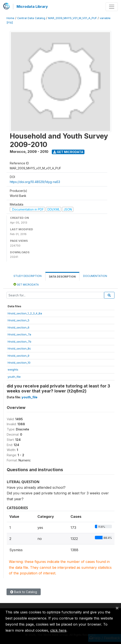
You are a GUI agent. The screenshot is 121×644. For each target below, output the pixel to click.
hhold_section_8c (19, 348)
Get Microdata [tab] (26, 284)
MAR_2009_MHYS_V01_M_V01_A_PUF (72, 18)
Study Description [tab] (28, 276)
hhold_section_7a (19, 334)
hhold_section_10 (19, 363)
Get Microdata (68, 152)
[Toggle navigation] (112, 7)
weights (13, 369)
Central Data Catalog (31, 18)
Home (10, 18)
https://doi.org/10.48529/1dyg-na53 (35, 182)
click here (58, 630)
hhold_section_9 (18, 356)
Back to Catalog (24, 592)
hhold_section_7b (19, 342)
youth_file (14, 377)
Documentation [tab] (95, 276)
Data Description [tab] (62, 277)
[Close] (117, 608)
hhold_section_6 (18, 327)
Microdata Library (32, 7)
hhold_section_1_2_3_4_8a (25, 313)
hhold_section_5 (18, 320)
